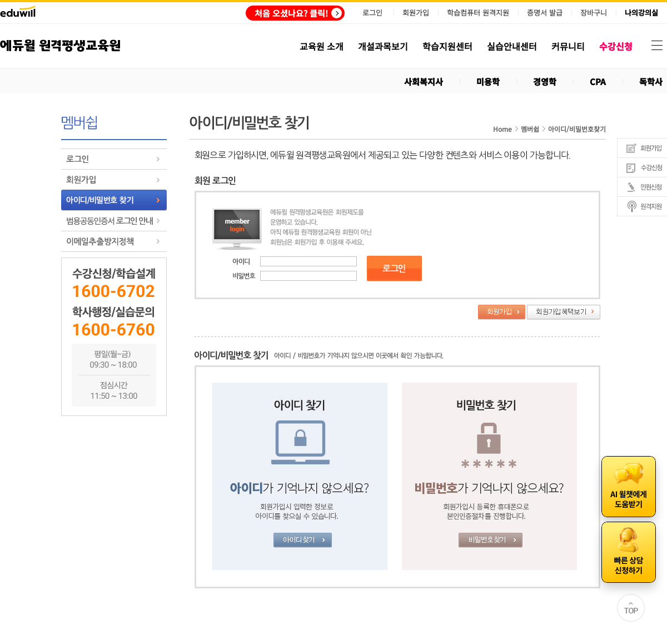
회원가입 (416, 13)
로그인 (372, 13)
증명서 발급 (545, 13)
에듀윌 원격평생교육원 (60, 46)
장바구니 (594, 13)
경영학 (545, 81)
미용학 (488, 81)
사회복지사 (424, 81)
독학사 (651, 81)
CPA (598, 81)
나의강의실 (641, 13)
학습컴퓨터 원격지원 (478, 13)
